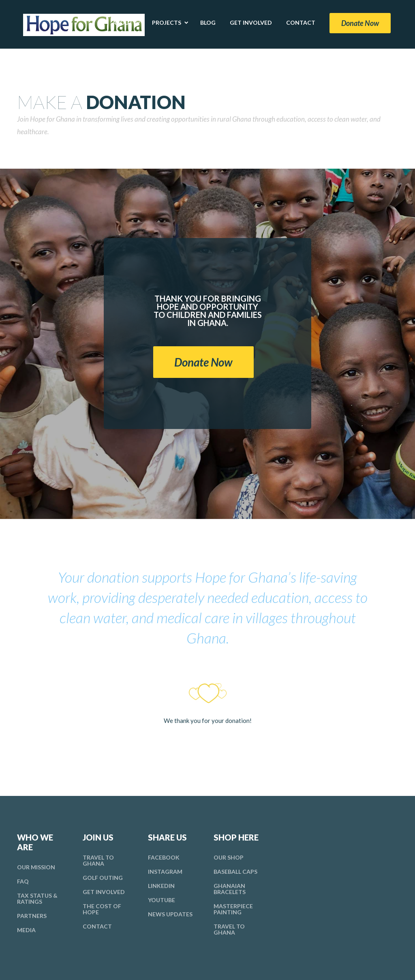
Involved (104, 892)
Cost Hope (102, 909)
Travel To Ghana (98, 860)
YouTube (162, 900)
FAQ (23, 881)
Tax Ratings (37, 899)
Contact (97, 926)
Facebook (164, 857)
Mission (36, 867)
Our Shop (229, 857)
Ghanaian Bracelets (230, 889)
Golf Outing (103, 878)
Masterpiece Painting (233, 909)
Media (26, 930)
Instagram (165, 872)
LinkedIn (161, 886)
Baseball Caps (235, 872)
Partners (32, 916)
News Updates (170, 914)
